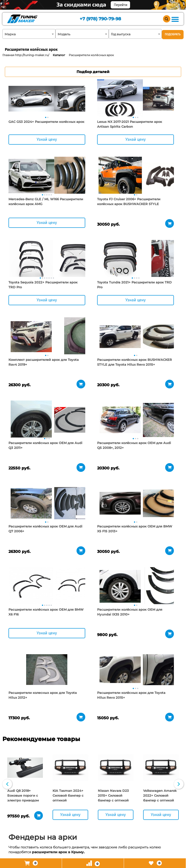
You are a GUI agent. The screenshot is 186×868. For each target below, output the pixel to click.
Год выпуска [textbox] (121, 34)
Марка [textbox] (10, 34)
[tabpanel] (31, 99)
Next (179, 628)
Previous (7, 628)
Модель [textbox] (64, 34)
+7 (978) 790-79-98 (97, 19)
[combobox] (29, 34)
